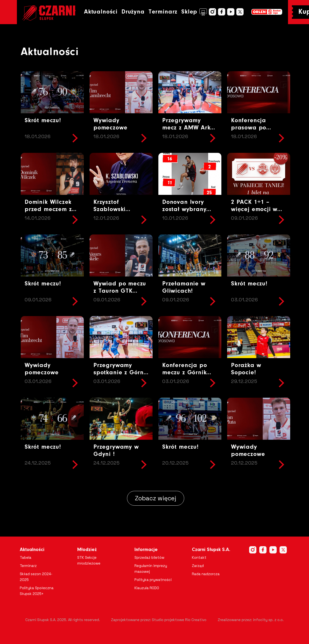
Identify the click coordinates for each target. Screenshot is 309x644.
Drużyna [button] (133, 12)
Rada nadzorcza (206, 574)
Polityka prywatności (153, 580)
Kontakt (199, 557)
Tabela (26, 557)
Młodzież (87, 550)
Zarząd (198, 566)
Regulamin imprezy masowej (151, 569)
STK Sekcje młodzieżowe (89, 560)
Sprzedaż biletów (149, 557)
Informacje (146, 550)
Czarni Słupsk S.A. (211, 550)
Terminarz (163, 12)
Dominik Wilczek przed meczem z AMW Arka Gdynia (52, 209)
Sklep (194, 12)
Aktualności (101, 12)
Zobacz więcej (156, 498)
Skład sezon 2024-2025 (36, 577)
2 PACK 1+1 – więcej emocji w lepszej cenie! (254, 209)
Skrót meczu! (43, 121)
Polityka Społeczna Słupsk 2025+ (37, 591)
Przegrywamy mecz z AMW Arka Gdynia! (188, 128)
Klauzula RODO (147, 588)
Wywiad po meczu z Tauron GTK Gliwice (120, 291)
